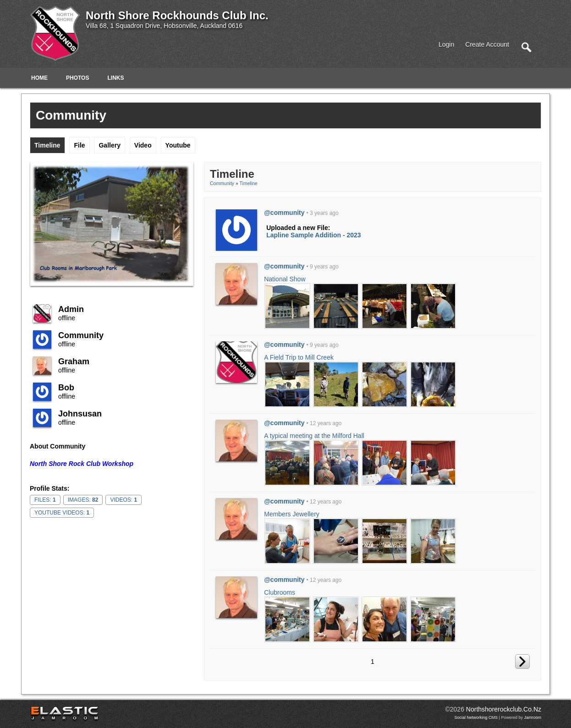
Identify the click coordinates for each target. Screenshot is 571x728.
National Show (285, 279)
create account (487, 44)
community (81, 335)
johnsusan (80, 414)
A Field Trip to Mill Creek (299, 357)
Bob (66, 388)
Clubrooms (280, 592)
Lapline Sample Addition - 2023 (313, 235)
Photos (77, 78)
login (446, 44)
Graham (74, 361)
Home (39, 78)
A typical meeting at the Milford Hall (314, 436)
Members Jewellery (292, 514)
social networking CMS (476, 717)
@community (284, 213)
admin (71, 309)
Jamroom (533, 717)
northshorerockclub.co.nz (504, 709)
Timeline (249, 183)
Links (115, 78)
